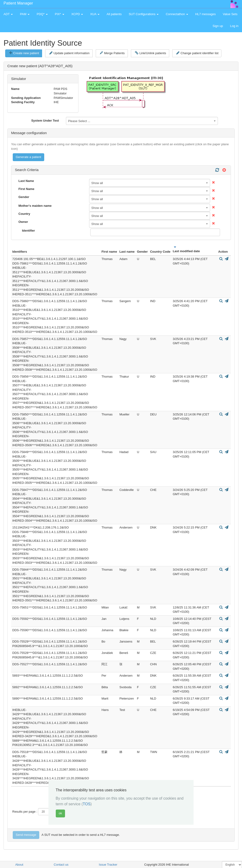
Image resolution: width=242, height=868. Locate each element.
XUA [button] (95, 14)
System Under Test (45, 121)
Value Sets (230, 14)
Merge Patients (112, 53)
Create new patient (24, 53)
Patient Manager (18, 3)
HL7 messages (205, 14)
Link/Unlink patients (150, 53)
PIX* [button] (60, 14)
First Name (26, 189)
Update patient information (69, 53)
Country (24, 214)
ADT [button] (8, 14)
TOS (87, 804)
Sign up (218, 26)
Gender (24, 197)
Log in (234, 26)
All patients (114, 14)
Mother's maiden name (35, 206)
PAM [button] (25, 14)
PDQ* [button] (42, 14)
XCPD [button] (77, 14)
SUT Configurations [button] (144, 14)
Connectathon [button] (177, 14)
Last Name (26, 181)
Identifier (28, 231)
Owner (23, 222)
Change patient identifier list (197, 53)
